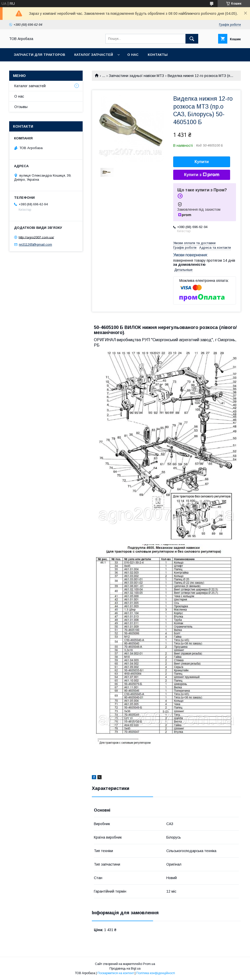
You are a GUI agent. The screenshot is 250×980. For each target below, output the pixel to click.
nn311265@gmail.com (35, 244)
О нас (133, 55)
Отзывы (21, 107)
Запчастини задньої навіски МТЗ (136, 76)
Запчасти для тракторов (39, 55)
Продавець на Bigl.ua (125, 969)
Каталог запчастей (94, 55)
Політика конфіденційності (156, 973)
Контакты (158, 55)
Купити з (202, 175)
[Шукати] (192, 39)
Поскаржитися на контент (116, 973)
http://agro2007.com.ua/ (36, 237)
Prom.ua (149, 964)
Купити (202, 162)
